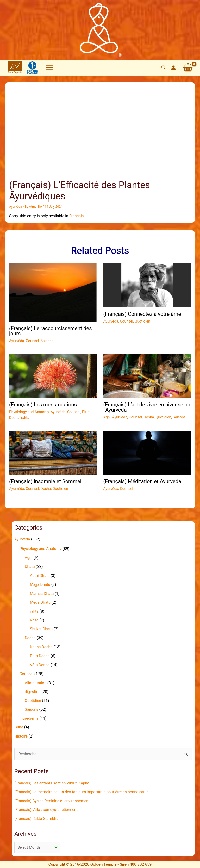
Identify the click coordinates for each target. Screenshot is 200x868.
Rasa (34, 619)
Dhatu (30, 566)
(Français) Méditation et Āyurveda (142, 481)
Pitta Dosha (40, 655)
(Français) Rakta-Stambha (37, 816)
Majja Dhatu (40, 584)
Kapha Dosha (42, 646)
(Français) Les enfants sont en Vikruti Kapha (53, 781)
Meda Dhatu (40, 601)
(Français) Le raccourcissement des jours (50, 331)
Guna (19, 725)
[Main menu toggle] (50, 68)
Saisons (47, 341)
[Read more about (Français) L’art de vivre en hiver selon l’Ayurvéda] (147, 375)
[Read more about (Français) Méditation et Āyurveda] (147, 452)
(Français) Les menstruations (43, 404)
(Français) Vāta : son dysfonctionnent (47, 807)
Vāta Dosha (40, 663)
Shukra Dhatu (42, 628)
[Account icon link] (173, 68)
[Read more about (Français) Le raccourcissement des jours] (53, 292)
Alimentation (36, 681)
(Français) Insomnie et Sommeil (46, 481)
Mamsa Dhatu (42, 593)
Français (77, 216)
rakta (25, 417)
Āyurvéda (15, 206)
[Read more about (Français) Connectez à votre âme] (147, 285)
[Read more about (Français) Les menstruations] (53, 375)
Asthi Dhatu (40, 575)
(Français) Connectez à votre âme (142, 314)
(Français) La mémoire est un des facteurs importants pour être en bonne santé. (84, 790)
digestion (33, 690)
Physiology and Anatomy (29, 412)
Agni (107, 417)
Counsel (32, 341)
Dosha (149, 417)
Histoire (21, 734)
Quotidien (142, 321)
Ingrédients (29, 716)
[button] (164, 68)
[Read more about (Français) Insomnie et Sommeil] (53, 452)
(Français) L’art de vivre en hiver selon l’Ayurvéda (147, 407)
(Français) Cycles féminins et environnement (53, 798)
